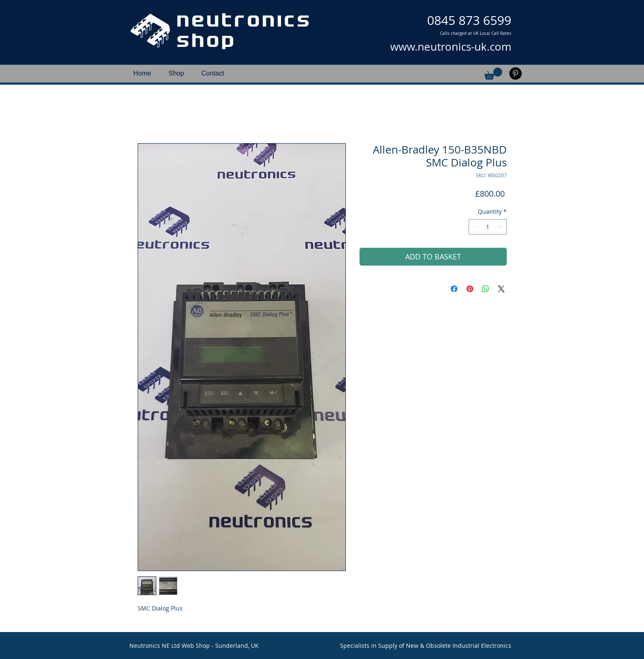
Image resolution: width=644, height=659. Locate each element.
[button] (493, 74)
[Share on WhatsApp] (486, 289)
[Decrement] (475, 227)
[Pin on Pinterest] (470, 289)
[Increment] (500, 227)
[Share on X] (501, 289)
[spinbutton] (488, 227)
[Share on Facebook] (454, 289)
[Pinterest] (515, 73)
